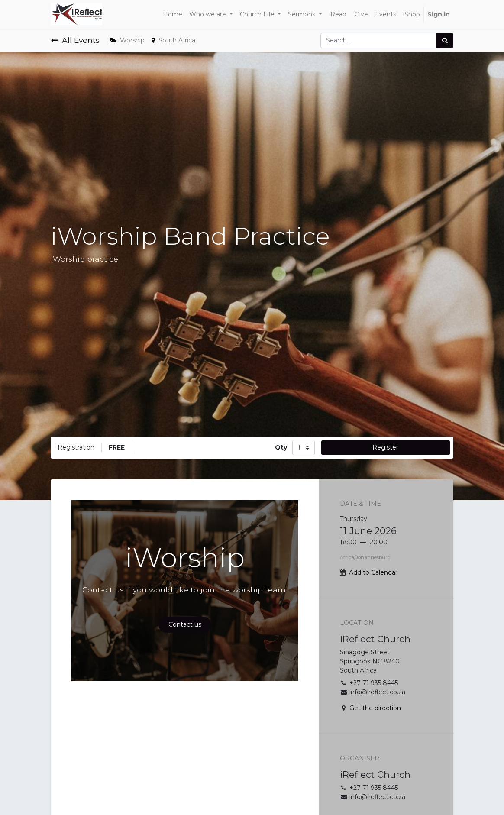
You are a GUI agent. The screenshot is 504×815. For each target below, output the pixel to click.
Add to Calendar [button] (373, 572)
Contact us (185, 624)
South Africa (173, 40)
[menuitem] (173, 15)
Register (385, 447)
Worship (127, 40)
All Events (75, 40)
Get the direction (375, 708)
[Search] (445, 40)
